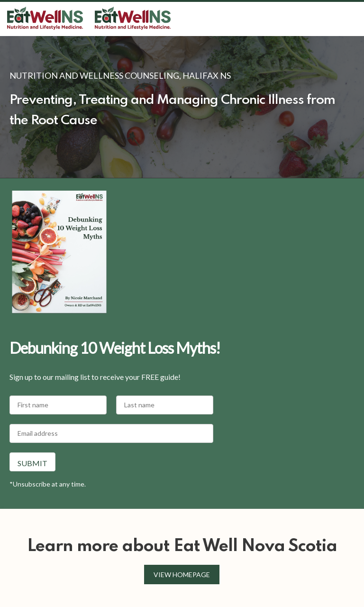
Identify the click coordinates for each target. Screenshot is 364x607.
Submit (32, 463)
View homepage (182, 575)
